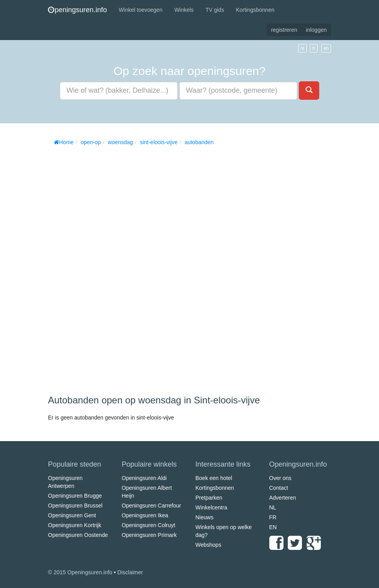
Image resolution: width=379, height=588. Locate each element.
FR (273, 517)
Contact (279, 488)
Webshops (208, 545)
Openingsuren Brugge (75, 496)
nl (302, 48)
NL (273, 507)
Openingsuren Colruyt (149, 525)
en (326, 48)
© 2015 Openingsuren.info (80, 572)
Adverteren (283, 498)
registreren (284, 30)
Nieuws (204, 517)
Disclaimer (130, 572)
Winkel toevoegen (141, 10)
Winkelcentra (211, 507)
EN (273, 527)
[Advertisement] (107, 267)
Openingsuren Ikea (145, 515)
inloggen (316, 30)
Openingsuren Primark (149, 535)
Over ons (281, 478)
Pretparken (209, 498)
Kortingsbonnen (255, 10)
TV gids (214, 10)
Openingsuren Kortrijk (75, 525)
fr (314, 48)
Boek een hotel (214, 478)
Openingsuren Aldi (144, 478)
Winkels (184, 10)
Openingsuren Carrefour (152, 506)
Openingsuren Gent (72, 515)
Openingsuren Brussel (75, 506)
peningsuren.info (77, 10)
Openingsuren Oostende (78, 535)
